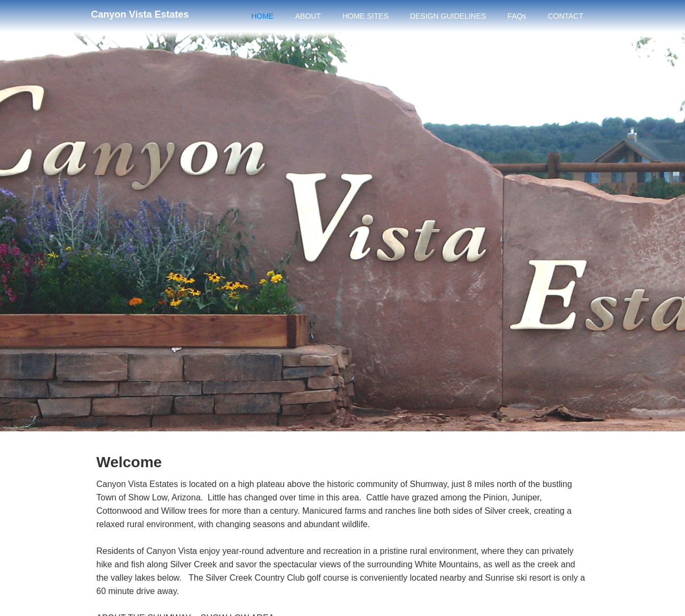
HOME (262, 16)
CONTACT (565, 16)
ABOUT (308, 16)
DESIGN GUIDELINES (448, 16)
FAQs (517, 16)
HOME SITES (366, 16)
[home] (140, 13)
